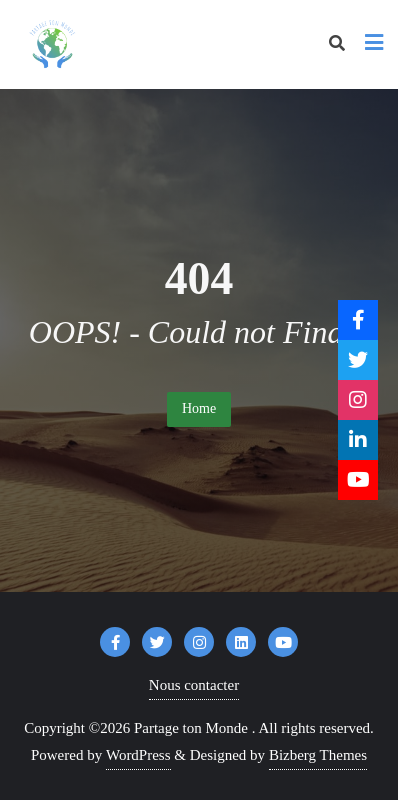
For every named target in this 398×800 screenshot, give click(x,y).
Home (199, 408)
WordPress (138, 755)
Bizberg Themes (318, 755)
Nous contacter (194, 685)
